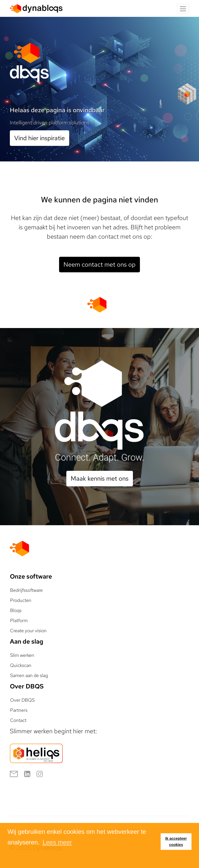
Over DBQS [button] (22, 700)
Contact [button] (18, 720)
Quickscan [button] (21, 665)
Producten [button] (21, 600)
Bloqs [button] (16, 610)
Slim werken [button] (22, 655)
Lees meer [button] (57, 842)
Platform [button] (19, 620)
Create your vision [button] (28, 631)
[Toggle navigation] (183, 9)
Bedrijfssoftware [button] (26, 590)
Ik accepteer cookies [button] (176, 842)
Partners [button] (19, 710)
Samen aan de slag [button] (29, 675)
